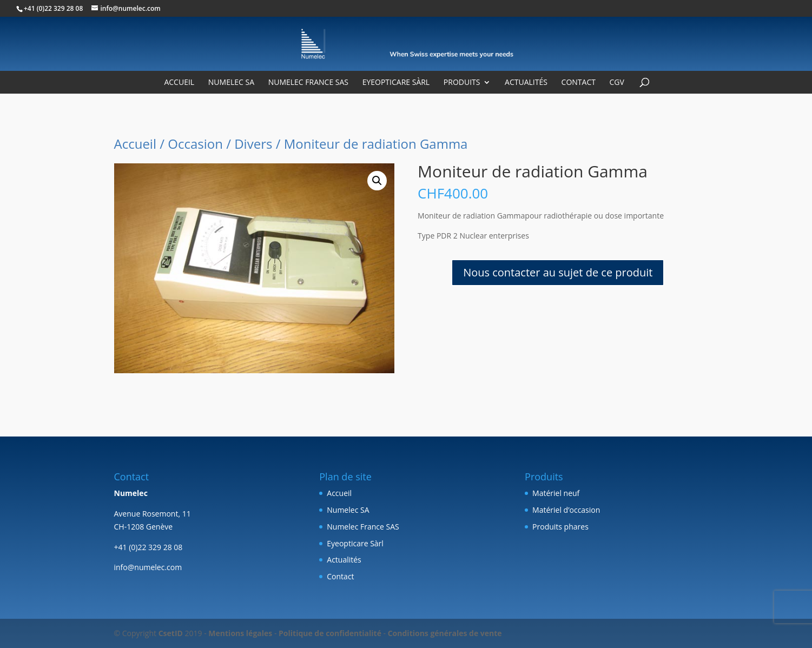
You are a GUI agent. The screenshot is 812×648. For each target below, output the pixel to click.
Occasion (195, 144)
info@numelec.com (148, 567)
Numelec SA (231, 83)
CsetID (171, 633)
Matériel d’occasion (566, 510)
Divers (253, 144)
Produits (462, 83)
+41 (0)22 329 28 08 (53, 8)
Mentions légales (240, 633)
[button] (377, 181)
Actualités (526, 83)
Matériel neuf (556, 493)
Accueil (179, 83)
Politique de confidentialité (330, 633)
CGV (617, 83)
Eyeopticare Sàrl (396, 83)
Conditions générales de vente (445, 633)
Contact (579, 83)
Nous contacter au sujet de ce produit (558, 272)
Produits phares (560, 527)
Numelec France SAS (308, 83)
